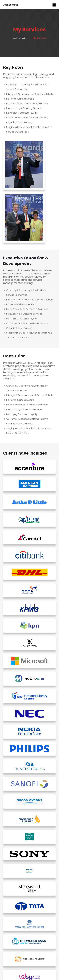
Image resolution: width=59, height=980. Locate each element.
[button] (54, 5)
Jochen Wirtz (10, 5)
